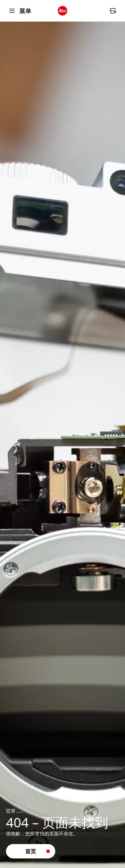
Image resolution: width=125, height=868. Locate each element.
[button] (31, 851)
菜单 (20, 11)
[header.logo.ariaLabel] (62, 11)
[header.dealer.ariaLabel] (113, 11)
